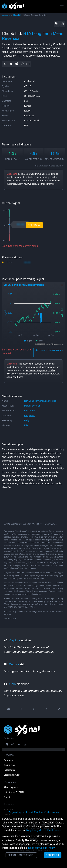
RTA (26, 425)
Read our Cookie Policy (41, 848)
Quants (7, 797)
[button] (57, 24)
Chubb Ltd (17, 15)
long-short (30, 416)
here (21, 377)
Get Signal (34, 225)
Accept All (53, 855)
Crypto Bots (10, 765)
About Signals (11, 787)
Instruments (6, 15)
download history (49, 350)
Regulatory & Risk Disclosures (43, 830)
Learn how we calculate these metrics (36, 184)
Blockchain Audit (12, 775)
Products (8, 760)
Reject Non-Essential (21, 855)
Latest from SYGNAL (14, 792)
